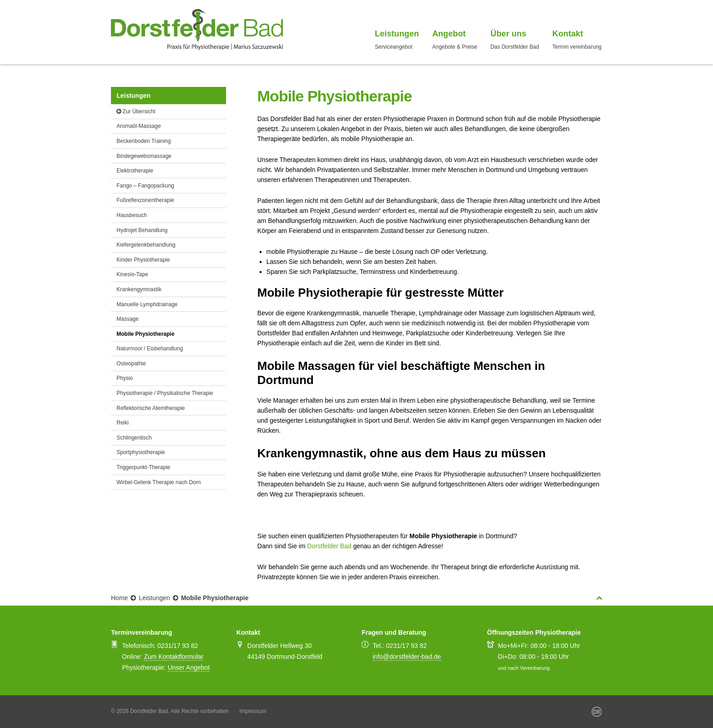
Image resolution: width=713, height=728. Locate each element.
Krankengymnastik (139, 289)
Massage (128, 319)
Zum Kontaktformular (173, 657)
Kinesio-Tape (132, 274)
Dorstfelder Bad (329, 546)
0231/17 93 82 (178, 646)
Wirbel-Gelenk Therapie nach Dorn (158, 482)
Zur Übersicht (136, 111)
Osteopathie (131, 364)
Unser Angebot (189, 667)
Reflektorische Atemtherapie (151, 408)
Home (119, 598)
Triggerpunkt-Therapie (143, 467)
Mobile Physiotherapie (145, 334)
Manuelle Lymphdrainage (147, 304)
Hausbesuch (132, 215)
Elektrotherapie (135, 171)
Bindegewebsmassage (144, 156)
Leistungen (154, 598)
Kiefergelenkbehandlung (146, 245)
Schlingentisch (134, 438)
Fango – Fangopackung (145, 186)
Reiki (123, 423)
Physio (125, 378)
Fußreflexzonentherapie (145, 200)
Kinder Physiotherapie (143, 260)
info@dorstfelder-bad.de (407, 657)
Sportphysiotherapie (141, 452)
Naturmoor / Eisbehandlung (150, 349)
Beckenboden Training (143, 141)
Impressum (253, 711)
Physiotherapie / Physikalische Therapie (165, 393)
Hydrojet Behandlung (142, 230)
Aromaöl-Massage (138, 126)
